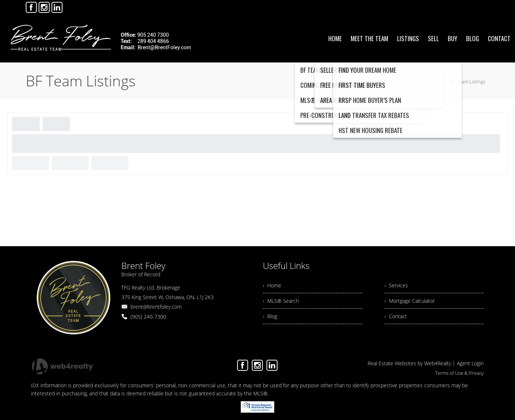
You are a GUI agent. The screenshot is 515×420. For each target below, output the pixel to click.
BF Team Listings (468, 82)
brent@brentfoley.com (156, 307)
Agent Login (470, 363)
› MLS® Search (281, 301)
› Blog (270, 316)
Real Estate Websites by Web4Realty (409, 363)
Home (436, 82)
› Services (396, 285)
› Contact (396, 316)
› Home (272, 285)
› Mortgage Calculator (410, 301)
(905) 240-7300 (148, 317)
